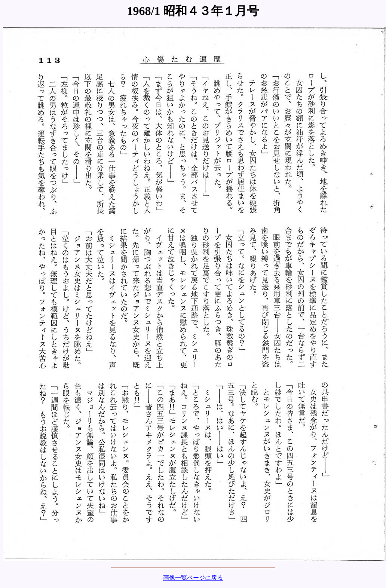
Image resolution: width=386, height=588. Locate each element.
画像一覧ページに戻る (193, 578)
